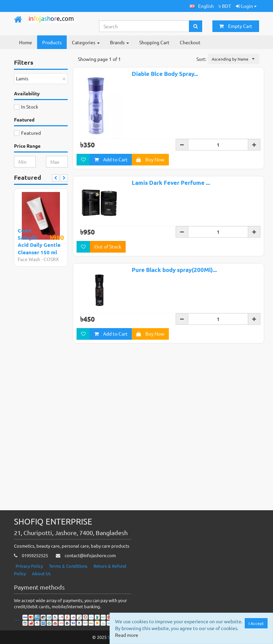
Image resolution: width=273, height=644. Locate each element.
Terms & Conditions (68, 566)
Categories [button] (86, 42)
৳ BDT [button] (225, 6)
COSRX (51, 259)
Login (246, 6)
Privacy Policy (29, 566)
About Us (41, 573)
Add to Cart (111, 159)
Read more (127, 635)
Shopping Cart (154, 42)
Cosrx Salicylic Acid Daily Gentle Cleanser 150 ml (39, 241)
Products (52, 42)
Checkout (190, 42)
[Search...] (144, 26)
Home (26, 42)
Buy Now (150, 159)
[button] (202, 6)
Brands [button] (119, 42)
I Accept (256, 623)
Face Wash (29, 259)
